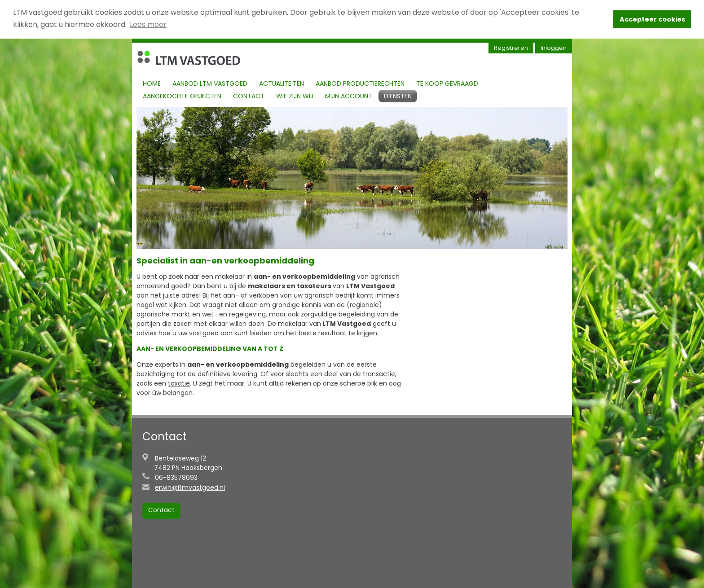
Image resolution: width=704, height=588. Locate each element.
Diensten (398, 96)
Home (152, 83)
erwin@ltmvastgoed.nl (190, 487)
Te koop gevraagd (447, 83)
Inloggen (554, 47)
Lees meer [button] (148, 24)
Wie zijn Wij (295, 96)
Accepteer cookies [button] (652, 19)
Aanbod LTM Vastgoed (210, 83)
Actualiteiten (282, 83)
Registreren (511, 47)
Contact (249, 96)
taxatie (179, 383)
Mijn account (349, 96)
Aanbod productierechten (360, 83)
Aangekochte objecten (182, 96)
